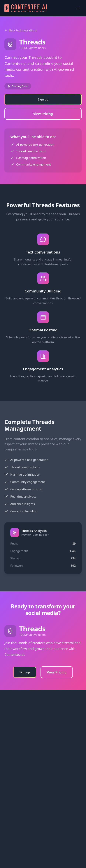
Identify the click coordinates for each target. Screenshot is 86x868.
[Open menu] (78, 8)
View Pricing (43, 114)
